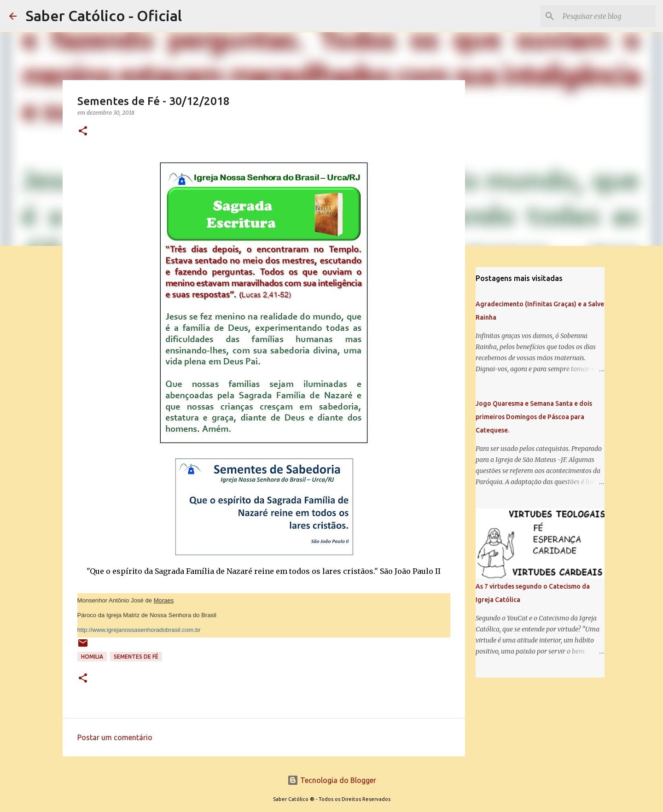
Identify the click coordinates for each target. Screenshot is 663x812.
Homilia (92, 657)
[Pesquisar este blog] (607, 16)
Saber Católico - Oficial (104, 16)
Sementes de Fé (136, 657)
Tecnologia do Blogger (332, 780)
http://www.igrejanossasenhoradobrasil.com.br (139, 630)
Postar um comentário (115, 737)
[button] (83, 131)
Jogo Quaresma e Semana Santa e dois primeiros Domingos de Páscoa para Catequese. (534, 417)
